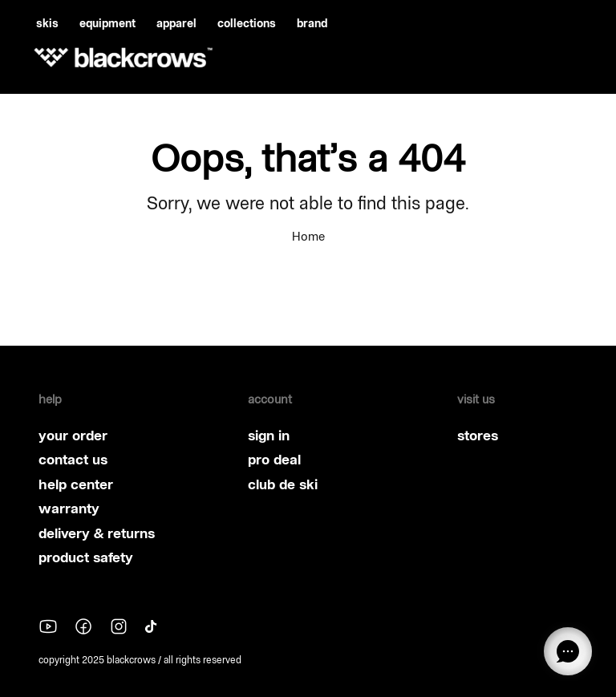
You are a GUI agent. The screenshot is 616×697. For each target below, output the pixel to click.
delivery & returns (97, 533)
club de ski (283, 484)
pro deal (274, 460)
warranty (69, 509)
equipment (107, 23)
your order (73, 436)
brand (312, 23)
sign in (269, 436)
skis (47, 23)
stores (478, 436)
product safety (86, 557)
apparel (176, 23)
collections (247, 23)
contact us (73, 460)
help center (76, 484)
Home (308, 236)
